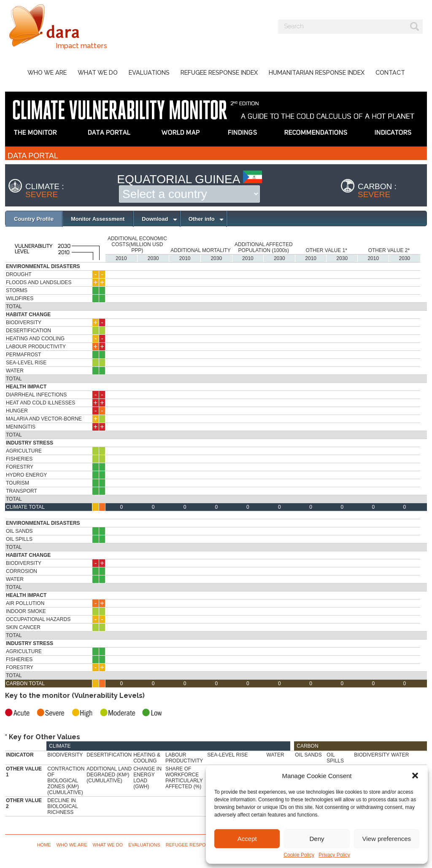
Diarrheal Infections (36, 395)
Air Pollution (25, 603)
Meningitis (21, 427)
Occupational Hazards (38, 619)
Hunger (17, 411)
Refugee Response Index (219, 72)
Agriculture (24, 451)
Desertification (28, 331)
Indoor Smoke (26, 611)
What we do (98, 72)
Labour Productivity (36, 347)
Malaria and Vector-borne (44, 419)
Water (15, 371)
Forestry (20, 467)
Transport (22, 491)
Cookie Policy (299, 855)
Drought (19, 274)
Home (44, 845)
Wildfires (20, 298)
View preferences (387, 839)
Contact (390, 72)
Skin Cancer (23, 627)
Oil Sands (19, 531)
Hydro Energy (26, 475)
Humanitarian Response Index (317, 72)
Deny (317, 839)
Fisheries (19, 459)
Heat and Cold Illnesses (40, 403)
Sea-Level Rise (26, 363)
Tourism (18, 483)
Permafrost (23, 355)
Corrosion (22, 571)
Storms (17, 290)
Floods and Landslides (39, 282)
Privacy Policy (334, 855)
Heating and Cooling (35, 339)
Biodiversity (24, 323)
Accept (247, 839)
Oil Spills (19, 539)
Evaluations (149, 72)
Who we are (47, 72)
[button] (415, 776)
